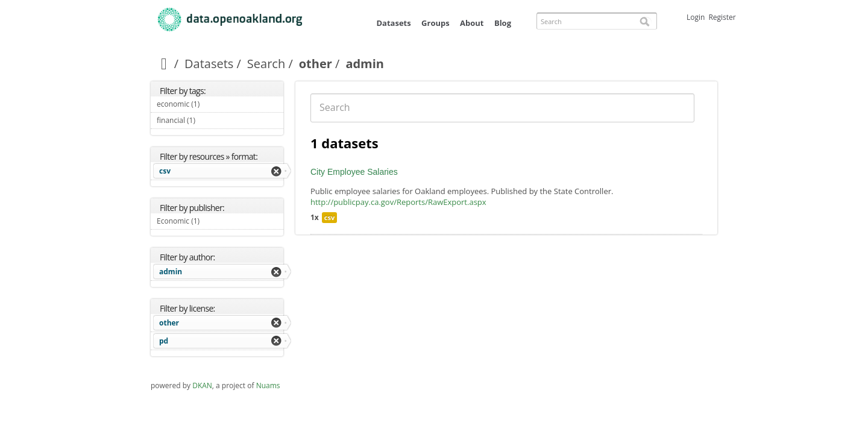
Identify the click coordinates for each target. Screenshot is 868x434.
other (316, 64)
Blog (503, 23)
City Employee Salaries (354, 172)
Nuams (268, 385)
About (472, 23)
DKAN (202, 385)
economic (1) (214, 104)
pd (164, 341)
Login (696, 17)
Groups (436, 23)
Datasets (393, 23)
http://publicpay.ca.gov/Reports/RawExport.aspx (398, 202)
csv (165, 171)
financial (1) (209, 120)
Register (722, 17)
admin (171, 272)
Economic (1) (214, 221)
